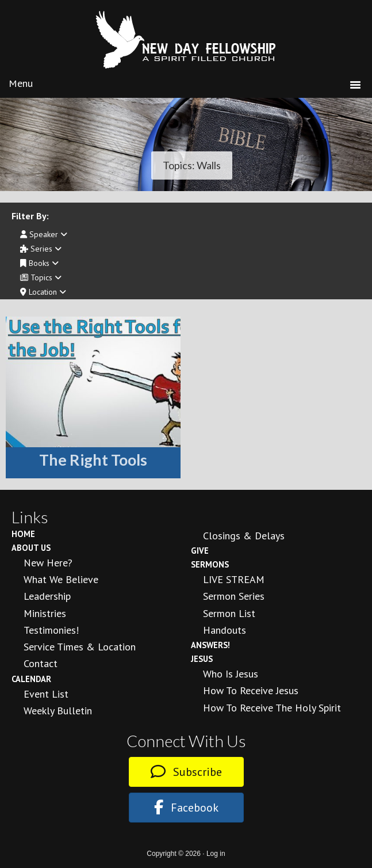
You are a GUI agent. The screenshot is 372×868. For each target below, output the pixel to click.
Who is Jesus (231, 674)
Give (200, 551)
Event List (46, 694)
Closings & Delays (244, 536)
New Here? (48, 563)
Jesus (202, 659)
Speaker (44, 234)
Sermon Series (234, 596)
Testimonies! (51, 630)
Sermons (210, 564)
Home (23, 534)
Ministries (45, 613)
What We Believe (61, 579)
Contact (41, 663)
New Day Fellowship (186, 40)
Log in (216, 854)
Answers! (210, 645)
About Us (31, 548)
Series (41, 249)
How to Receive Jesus (251, 690)
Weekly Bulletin (58, 711)
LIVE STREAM (234, 579)
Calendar (31, 679)
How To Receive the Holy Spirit (272, 708)
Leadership (47, 596)
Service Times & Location (80, 647)
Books (39, 263)
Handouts (225, 630)
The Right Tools (93, 460)
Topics (41, 277)
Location (43, 292)
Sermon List (229, 613)
